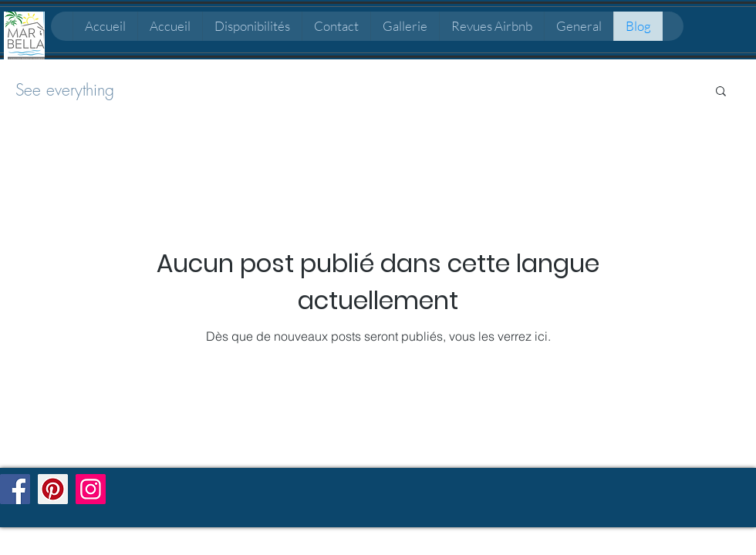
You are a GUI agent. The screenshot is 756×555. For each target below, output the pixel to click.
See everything (65, 90)
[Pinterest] (53, 489)
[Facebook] (15, 489)
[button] (721, 92)
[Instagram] (91, 489)
